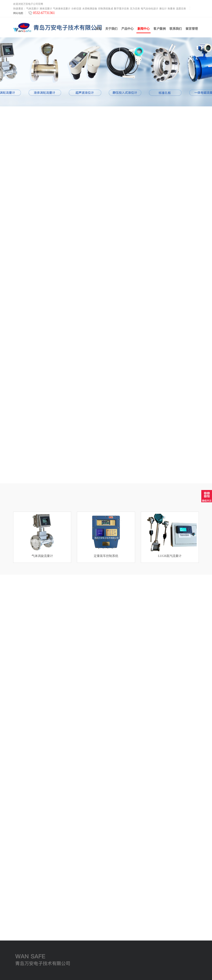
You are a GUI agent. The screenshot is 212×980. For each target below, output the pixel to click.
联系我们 (176, 29)
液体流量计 (46, 8)
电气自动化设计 (150, 8)
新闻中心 (144, 30)
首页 (98, 29)
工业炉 (17, 956)
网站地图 (18, 13)
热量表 (171, 8)
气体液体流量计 (62, 8)
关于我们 (111, 29)
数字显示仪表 (121, 8)
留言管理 (192, 29)
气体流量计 (32, 8)
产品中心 (127, 29)
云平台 (17, 951)
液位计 (163, 8)
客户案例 (160, 29)
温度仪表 (181, 8)
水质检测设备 (90, 8)
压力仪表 (135, 8)
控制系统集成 (106, 8)
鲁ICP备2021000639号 (138, 974)
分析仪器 (76, 8)
